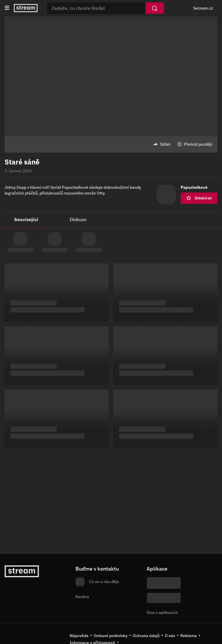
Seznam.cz (203, 8)
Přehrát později (198, 144)
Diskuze (78, 219)
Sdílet (165, 144)
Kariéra (82, 597)
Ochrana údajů (146, 636)
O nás (170, 636)
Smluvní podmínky (111, 636)
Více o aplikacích (162, 612)
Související (26, 219)
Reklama (189, 636)
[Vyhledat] (155, 8)
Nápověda (79, 636)
